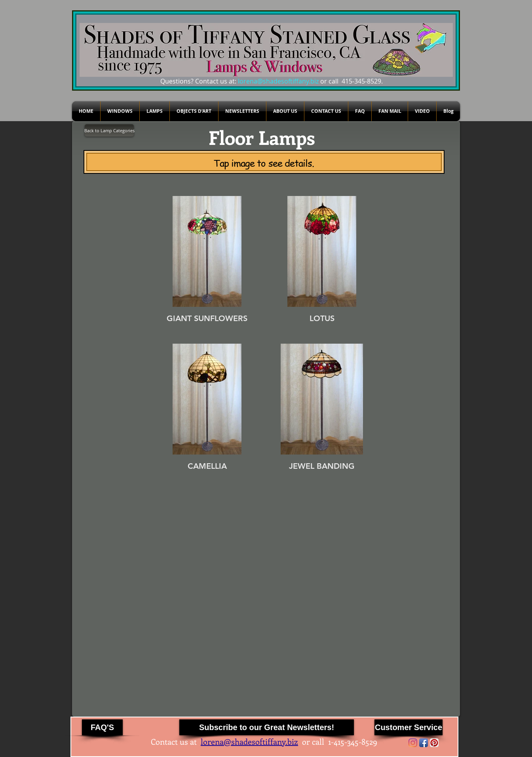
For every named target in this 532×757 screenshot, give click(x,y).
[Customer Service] (408, 727)
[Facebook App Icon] (424, 743)
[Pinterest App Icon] (434, 743)
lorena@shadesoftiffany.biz (278, 81)
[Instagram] (413, 743)
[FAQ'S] (102, 727)
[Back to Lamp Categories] (109, 130)
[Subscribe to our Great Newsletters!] (267, 727)
